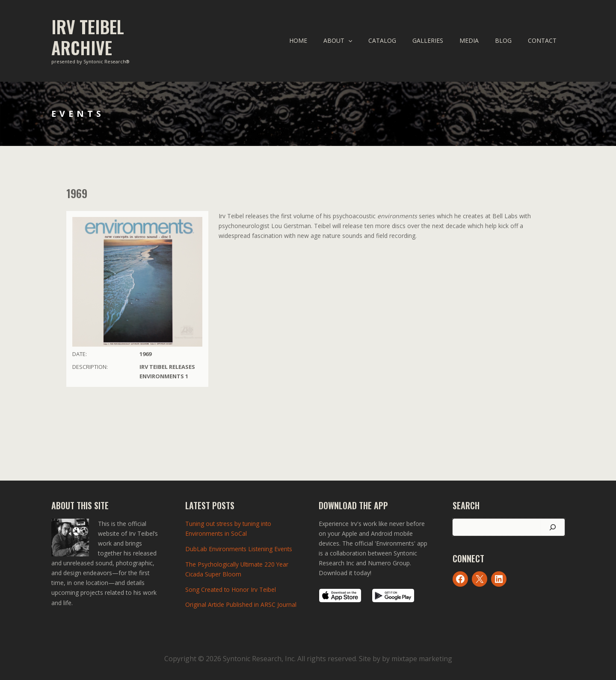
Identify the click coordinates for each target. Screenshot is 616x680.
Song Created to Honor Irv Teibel (231, 588)
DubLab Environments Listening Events (239, 548)
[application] (372, 41)
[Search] (553, 527)
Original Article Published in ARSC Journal (241, 603)
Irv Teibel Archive (88, 37)
